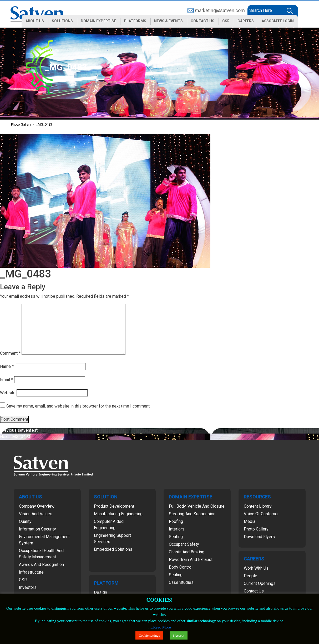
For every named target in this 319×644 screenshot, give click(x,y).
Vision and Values (36, 514)
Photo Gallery (256, 529)
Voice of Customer (261, 514)
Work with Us (256, 568)
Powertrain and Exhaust (191, 560)
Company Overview (37, 506)
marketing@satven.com (220, 10)
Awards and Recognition (41, 565)
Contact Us (254, 591)
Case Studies (181, 582)
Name (7, 366)
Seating (176, 537)
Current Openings (260, 583)
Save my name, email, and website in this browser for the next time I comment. (78, 406)
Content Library (258, 506)
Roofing (176, 521)
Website (8, 393)
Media (250, 521)
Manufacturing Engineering (118, 514)
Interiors (177, 529)
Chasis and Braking (187, 552)
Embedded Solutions (113, 549)
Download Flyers (259, 537)
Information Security (37, 529)
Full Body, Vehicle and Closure (197, 506)
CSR (23, 580)
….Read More (160, 627)
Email (6, 380)
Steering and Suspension (192, 514)
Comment (10, 353)
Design (100, 592)
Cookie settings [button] (149, 635)
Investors (28, 587)
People (250, 576)
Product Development (114, 506)
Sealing (176, 575)
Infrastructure (31, 572)
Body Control (181, 567)
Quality (25, 521)
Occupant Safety (184, 544)
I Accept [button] (179, 635)
